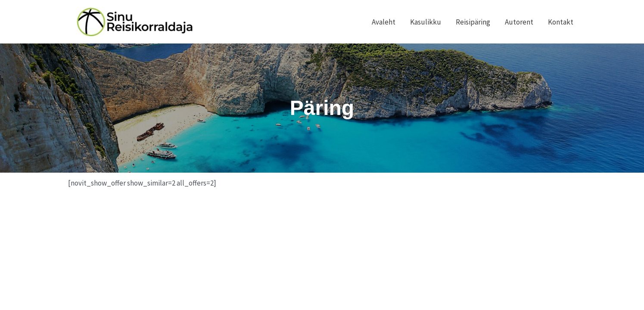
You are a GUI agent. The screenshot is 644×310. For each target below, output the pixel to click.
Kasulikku (426, 22)
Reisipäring (473, 22)
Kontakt (561, 22)
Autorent (519, 22)
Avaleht (384, 22)
